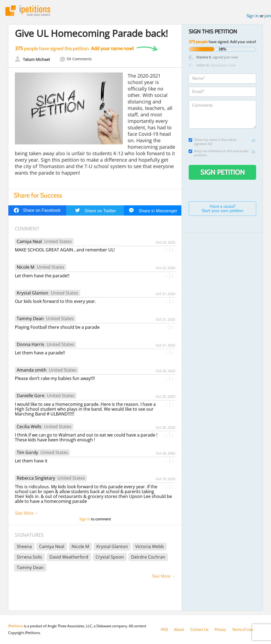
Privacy (220, 629)
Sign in (253, 16)
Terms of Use (243, 629)
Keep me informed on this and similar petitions (219, 153)
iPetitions (28, 11)
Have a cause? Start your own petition (223, 208)
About (179, 629)
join (268, 16)
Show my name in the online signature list (213, 142)
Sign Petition (223, 172)
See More (24, 513)
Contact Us (199, 629)
